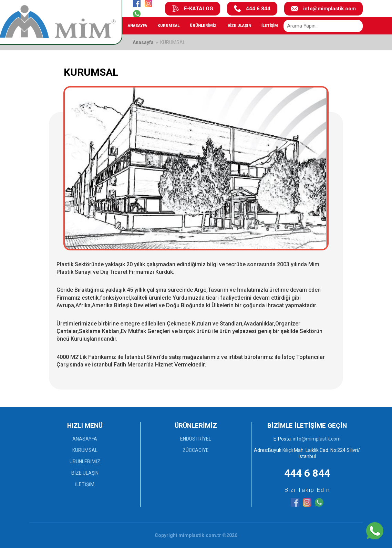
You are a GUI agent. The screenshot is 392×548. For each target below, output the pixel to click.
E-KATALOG (193, 9)
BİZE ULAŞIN (239, 25)
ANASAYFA (137, 25)
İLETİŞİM (270, 25)
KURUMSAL (168, 25)
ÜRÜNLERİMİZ (203, 25)
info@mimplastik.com (323, 9)
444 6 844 (252, 9)
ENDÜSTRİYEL (196, 439)
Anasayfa (143, 42)
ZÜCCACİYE (196, 450)
